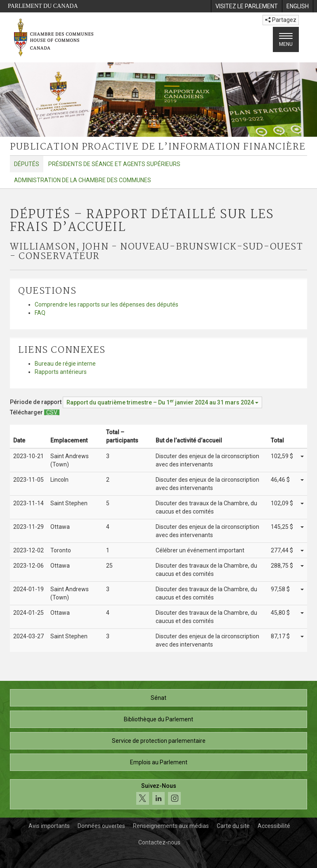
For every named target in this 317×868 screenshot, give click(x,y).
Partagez (281, 20)
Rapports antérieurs (61, 372)
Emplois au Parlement (159, 762)
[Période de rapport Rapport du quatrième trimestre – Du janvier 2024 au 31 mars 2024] (162, 402)
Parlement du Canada (43, 6)
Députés (27, 164)
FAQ (40, 313)
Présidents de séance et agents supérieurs (114, 164)
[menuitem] (246, 6)
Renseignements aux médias (171, 826)
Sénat (158, 698)
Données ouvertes (101, 826)
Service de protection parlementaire (159, 741)
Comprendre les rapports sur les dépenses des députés (106, 304)
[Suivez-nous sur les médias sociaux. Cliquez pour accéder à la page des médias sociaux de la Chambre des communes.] (158, 794)
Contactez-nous (159, 842)
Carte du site (233, 826)
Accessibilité (274, 826)
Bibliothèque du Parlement (158, 719)
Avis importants (49, 826)
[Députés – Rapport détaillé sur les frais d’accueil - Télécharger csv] (52, 412)
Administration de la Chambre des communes (83, 180)
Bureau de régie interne (65, 364)
